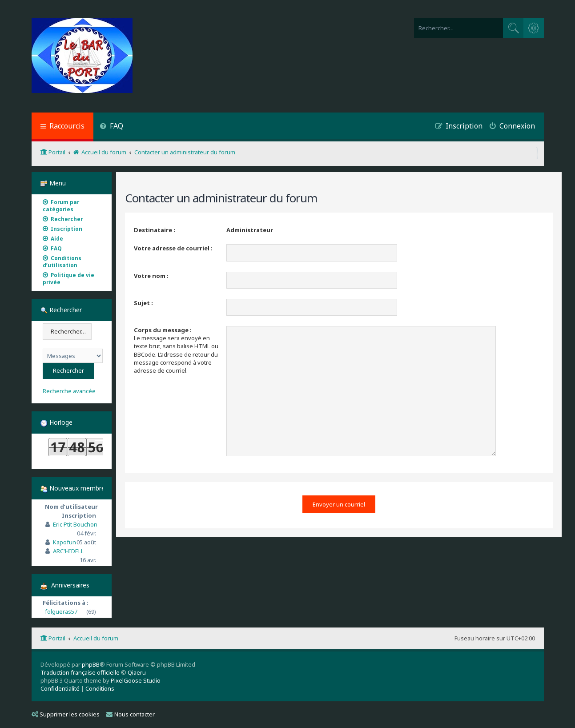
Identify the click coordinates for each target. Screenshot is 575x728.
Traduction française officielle (80, 672)
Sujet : (143, 303)
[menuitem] (112, 127)
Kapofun (64, 542)
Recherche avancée (69, 391)
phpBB (91, 664)
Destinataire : (155, 230)
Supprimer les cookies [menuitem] (66, 714)
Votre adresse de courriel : (173, 248)
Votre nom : (151, 276)
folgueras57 (61, 611)
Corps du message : (163, 330)
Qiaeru (137, 672)
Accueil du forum (96, 638)
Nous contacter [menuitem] (131, 714)
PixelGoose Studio (136, 680)
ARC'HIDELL (68, 551)
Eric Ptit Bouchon (75, 524)
